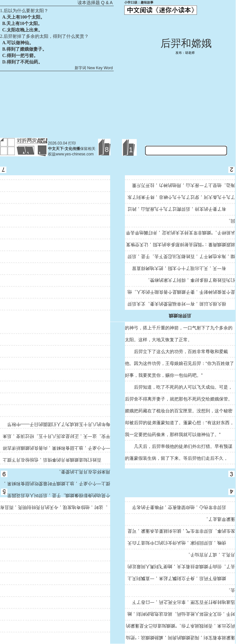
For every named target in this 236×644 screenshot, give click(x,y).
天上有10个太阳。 (24, 24)
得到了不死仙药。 (25, 62)
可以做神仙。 (20, 43)
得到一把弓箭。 (22, 56)
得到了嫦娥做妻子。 (27, 49)
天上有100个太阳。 (26, 17)
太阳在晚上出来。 (25, 30)
